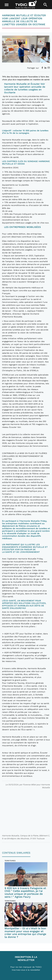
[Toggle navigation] (7, 5)
